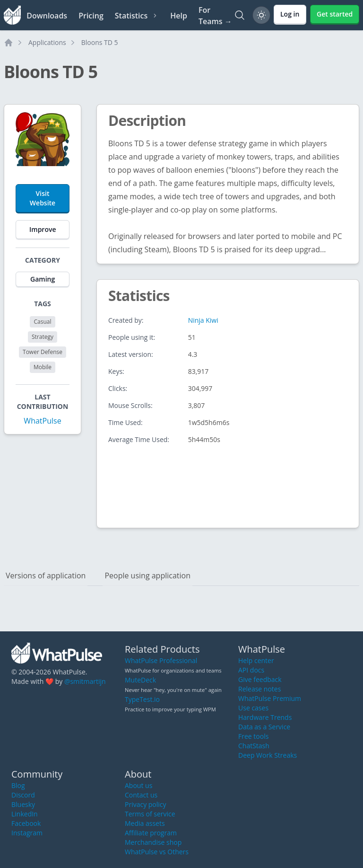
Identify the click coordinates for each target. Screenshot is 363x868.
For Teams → (215, 16)
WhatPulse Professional (161, 660)
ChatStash (254, 746)
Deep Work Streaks (268, 755)
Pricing (91, 16)
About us (138, 785)
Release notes (259, 689)
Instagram (27, 833)
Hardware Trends (265, 717)
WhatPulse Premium (270, 698)
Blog (18, 785)
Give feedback (260, 679)
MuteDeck (140, 680)
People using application (147, 576)
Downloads (47, 16)
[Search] (240, 15)
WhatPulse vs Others (157, 852)
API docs (251, 670)
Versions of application (46, 576)
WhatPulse (42, 421)
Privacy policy (146, 804)
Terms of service (150, 814)
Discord (23, 795)
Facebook (26, 823)
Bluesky (23, 804)
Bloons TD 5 (100, 42)
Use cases (253, 708)
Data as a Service (264, 727)
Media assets (145, 823)
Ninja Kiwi (203, 320)
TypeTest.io (142, 699)
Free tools (253, 736)
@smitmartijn (85, 681)
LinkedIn (25, 814)
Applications (47, 42)
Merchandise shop (153, 842)
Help (179, 16)
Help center (256, 660)
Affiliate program (151, 833)
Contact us (141, 795)
